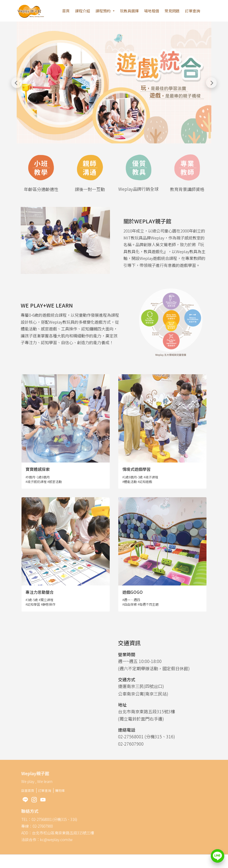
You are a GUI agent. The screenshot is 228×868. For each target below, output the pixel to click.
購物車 (60, 790)
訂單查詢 (193, 11)
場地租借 (152, 11)
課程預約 (103, 11)
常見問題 (172, 11)
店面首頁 (28, 790)
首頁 (66, 11)
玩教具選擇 (129, 11)
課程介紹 (83, 11)
